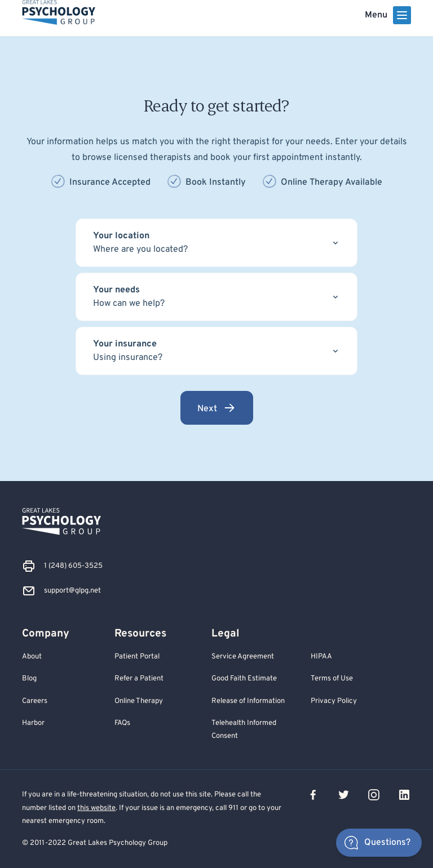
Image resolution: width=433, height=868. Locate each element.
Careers (35, 701)
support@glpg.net (72, 591)
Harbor (33, 723)
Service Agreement (243, 656)
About (32, 656)
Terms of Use (332, 678)
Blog (29, 678)
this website (96, 808)
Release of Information (248, 701)
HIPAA (321, 656)
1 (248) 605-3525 (73, 566)
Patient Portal (137, 656)
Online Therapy (139, 701)
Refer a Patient (139, 678)
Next (217, 408)
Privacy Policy (334, 701)
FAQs (122, 723)
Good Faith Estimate (244, 678)
